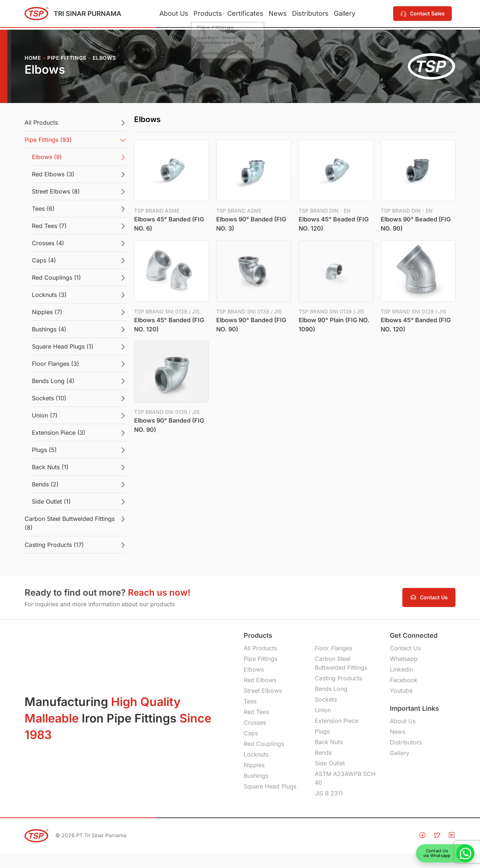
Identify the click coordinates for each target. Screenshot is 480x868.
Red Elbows (260, 680)
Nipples (254, 765)
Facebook (404, 680)
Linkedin (401, 669)
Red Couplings (264, 744)
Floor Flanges (333, 648)
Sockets (326, 699)
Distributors (319, 14)
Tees (250, 701)
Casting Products (338, 678)
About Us (159, 14)
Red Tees (256, 712)
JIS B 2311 (329, 793)
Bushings (256, 776)
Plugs (322, 731)
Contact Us (405, 648)
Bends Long (331, 689)
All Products (260, 648)
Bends (323, 753)
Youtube (401, 691)
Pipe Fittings (67, 58)
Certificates (242, 14)
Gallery (359, 14)
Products (199, 14)
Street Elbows (263, 691)
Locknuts (256, 754)
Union (323, 710)
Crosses (255, 722)
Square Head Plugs (270, 786)
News (281, 14)
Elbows (254, 669)
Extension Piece (337, 721)
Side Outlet (330, 763)
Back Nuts (329, 742)
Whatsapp (404, 659)
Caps (251, 733)
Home (33, 58)
